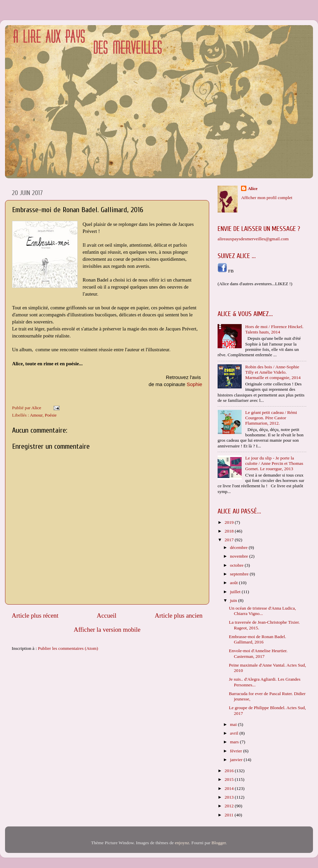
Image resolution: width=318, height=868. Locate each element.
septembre (240, 574)
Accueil (107, 615)
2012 (230, 806)
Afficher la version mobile (107, 630)
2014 (230, 788)
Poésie (51, 415)
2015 (230, 779)
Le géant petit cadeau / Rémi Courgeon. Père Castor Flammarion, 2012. (271, 418)
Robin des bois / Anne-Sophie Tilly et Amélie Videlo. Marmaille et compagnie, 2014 (273, 372)
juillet (236, 592)
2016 (230, 771)
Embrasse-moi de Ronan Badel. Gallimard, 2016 (258, 639)
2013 (230, 797)
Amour (36, 415)
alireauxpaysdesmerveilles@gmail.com (253, 239)
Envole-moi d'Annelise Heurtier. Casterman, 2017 (258, 653)
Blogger (219, 843)
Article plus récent (35, 615)
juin (234, 600)
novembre (240, 556)
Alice (253, 189)
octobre (237, 565)
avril (235, 733)
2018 (230, 531)
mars (235, 742)
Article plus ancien (179, 615)
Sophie (194, 384)
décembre (239, 547)
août (234, 583)
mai (234, 724)
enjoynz (182, 843)
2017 (230, 540)
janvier (237, 760)
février (236, 751)
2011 (230, 815)
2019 (230, 522)
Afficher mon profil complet (267, 198)
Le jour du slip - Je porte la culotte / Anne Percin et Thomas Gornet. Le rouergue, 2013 (274, 463)
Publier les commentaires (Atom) (68, 648)
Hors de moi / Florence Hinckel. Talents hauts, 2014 (274, 329)
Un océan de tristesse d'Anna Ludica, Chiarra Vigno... (262, 611)
